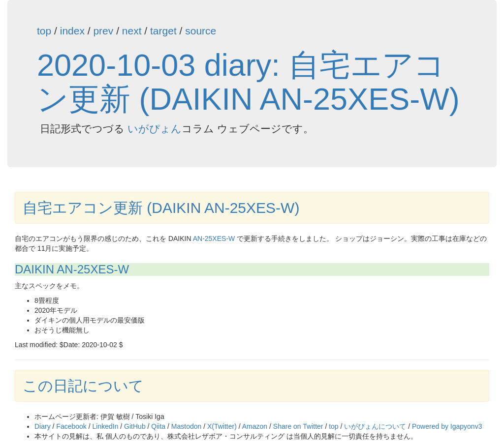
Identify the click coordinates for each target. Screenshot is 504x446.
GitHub (135, 426)
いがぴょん (155, 129)
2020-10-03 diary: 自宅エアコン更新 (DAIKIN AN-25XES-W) (248, 82)
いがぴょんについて (375, 426)
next (132, 31)
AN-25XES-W (214, 238)
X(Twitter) (222, 426)
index (72, 31)
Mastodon (186, 426)
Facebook (71, 426)
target (163, 31)
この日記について (83, 386)
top (44, 31)
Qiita (158, 426)
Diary (43, 426)
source (201, 31)
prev (103, 31)
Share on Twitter (298, 426)
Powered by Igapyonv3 (447, 426)
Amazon (255, 426)
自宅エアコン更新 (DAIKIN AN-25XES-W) (161, 208)
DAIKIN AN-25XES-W (72, 269)
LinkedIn (106, 426)
